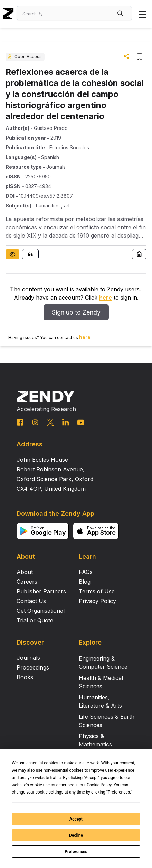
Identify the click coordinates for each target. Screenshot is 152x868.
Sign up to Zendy (76, 312)
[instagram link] (35, 422)
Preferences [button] (119, 792)
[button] (121, 13)
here (106, 298)
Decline (76, 835)
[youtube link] (81, 423)
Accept (76, 819)
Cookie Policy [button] (99, 785)
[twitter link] (50, 422)
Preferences (76, 852)
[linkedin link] (66, 422)
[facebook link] (20, 422)
